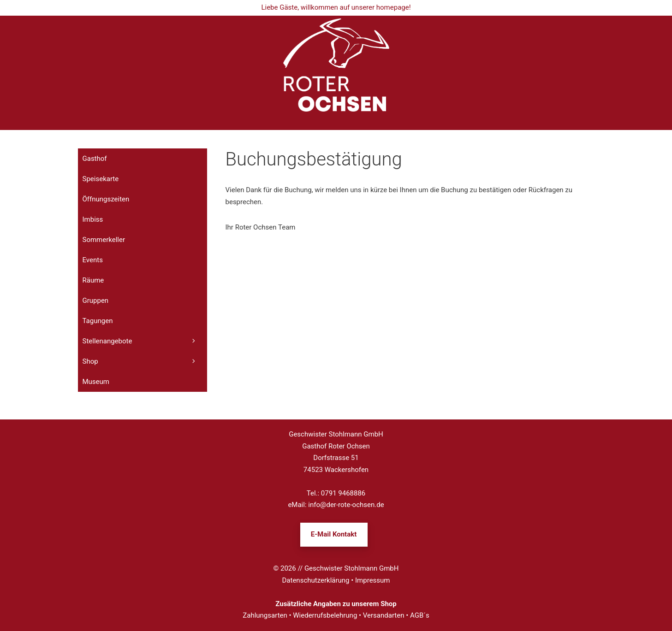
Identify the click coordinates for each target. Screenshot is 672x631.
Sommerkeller (104, 240)
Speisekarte (101, 179)
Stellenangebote (145, 341)
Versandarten (384, 615)
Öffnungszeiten (106, 199)
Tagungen (98, 321)
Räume (93, 280)
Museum (96, 382)
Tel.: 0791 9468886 (336, 493)
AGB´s (420, 615)
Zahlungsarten (265, 615)
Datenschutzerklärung (316, 580)
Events (93, 260)
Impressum (372, 580)
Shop (145, 361)
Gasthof (95, 159)
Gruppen (96, 301)
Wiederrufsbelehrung (325, 615)
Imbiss (93, 219)
